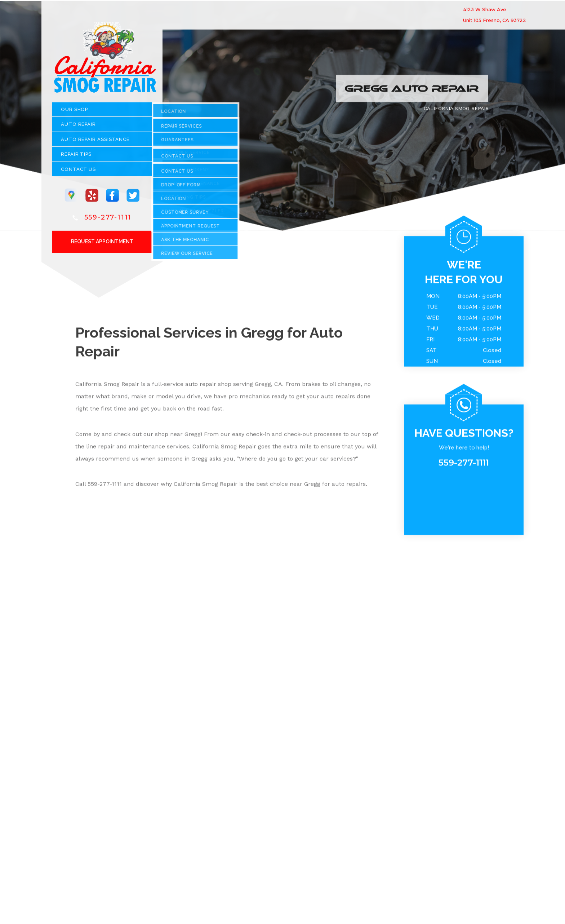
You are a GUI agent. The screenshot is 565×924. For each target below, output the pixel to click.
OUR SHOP (74, 112)
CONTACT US (78, 172)
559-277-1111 (108, 220)
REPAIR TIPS (76, 157)
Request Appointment (102, 244)
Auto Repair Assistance (95, 142)
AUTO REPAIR (78, 127)
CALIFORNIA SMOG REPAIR (456, 111)
